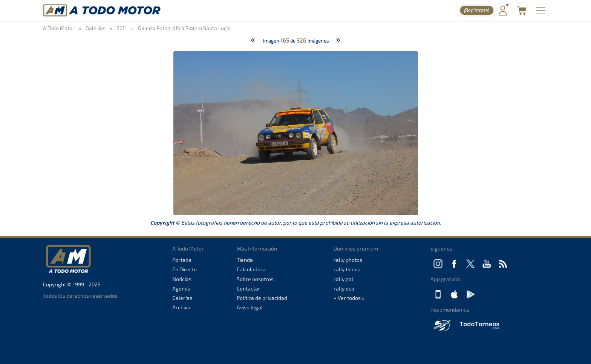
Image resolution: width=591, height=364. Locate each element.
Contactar (249, 288)
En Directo (184, 269)
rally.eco (344, 288)
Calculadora (251, 269)
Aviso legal (250, 307)
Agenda (181, 288)
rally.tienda (347, 269)
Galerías (182, 298)
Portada (182, 260)
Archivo (181, 307)
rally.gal (343, 279)
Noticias (182, 279)
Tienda (245, 260)
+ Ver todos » (349, 298)
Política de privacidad (262, 298)
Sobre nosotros (255, 279)
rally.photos (348, 260)
